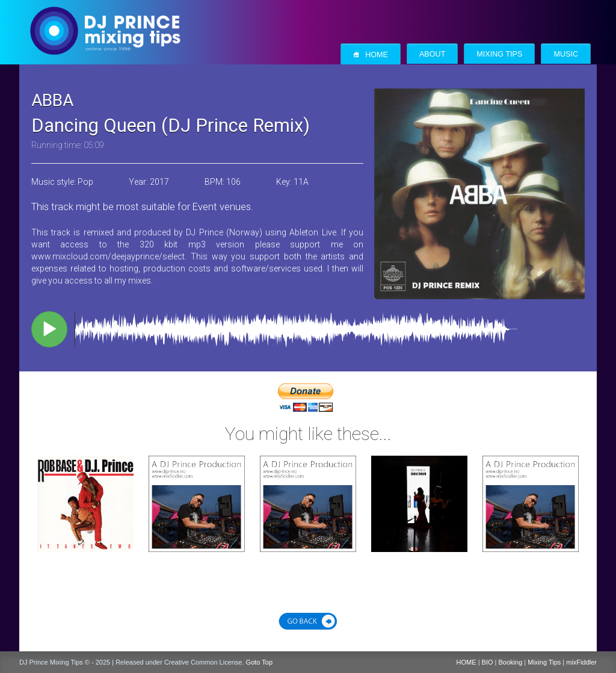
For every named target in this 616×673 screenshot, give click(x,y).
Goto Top (259, 662)
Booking (511, 662)
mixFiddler (581, 662)
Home (371, 54)
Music (566, 54)
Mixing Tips (499, 54)
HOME (467, 662)
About (432, 54)
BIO (488, 662)
